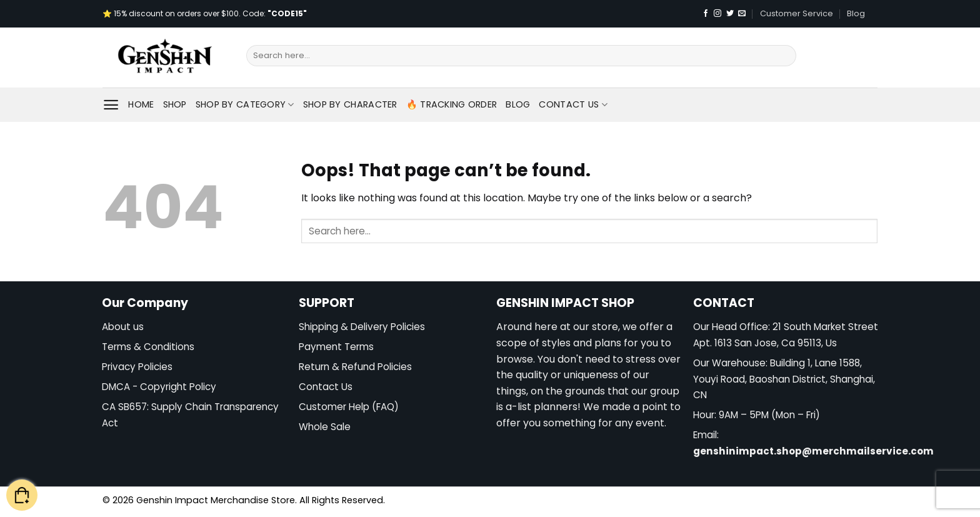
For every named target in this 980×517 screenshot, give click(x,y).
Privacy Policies (137, 367)
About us (123, 327)
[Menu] (111, 105)
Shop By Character (350, 104)
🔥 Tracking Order (452, 104)
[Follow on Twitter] (730, 14)
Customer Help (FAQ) (349, 407)
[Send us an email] (742, 14)
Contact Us (573, 104)
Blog (856, 13)
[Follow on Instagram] (717, 14)
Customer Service (797, 13)
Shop (175, 104)
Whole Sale (325, 427)
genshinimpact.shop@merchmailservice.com (813, 451)
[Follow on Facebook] (706, 14)
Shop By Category (245, 104)
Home (141, 104)
